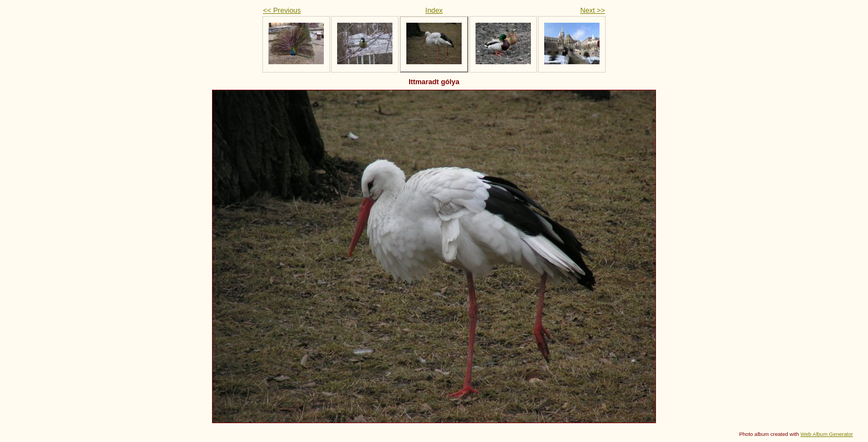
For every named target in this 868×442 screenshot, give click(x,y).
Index (434, 10)
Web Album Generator (827, 434)
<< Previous (282, 10)
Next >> (593, 10)
